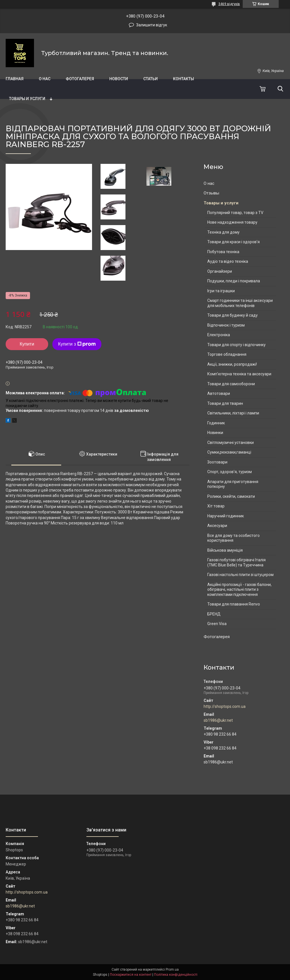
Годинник (216, 423)
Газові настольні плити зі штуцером (240, 575)
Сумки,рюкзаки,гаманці (229, 452)
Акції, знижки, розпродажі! (232, 364)
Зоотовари (217, 462)
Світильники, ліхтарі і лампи (233, 413)
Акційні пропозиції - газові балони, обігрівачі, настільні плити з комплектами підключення (239, 590)
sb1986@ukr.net (218, 720)
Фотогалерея (80, 79)
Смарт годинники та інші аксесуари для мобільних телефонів (240, 303)
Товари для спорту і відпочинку (236, 345)
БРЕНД (214, 614)
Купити (27, 344)
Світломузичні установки (231, 443)
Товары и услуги (27, 99)
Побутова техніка (223, 252)
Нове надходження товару (232, 222)
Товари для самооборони (231, 384)
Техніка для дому (223, 232)
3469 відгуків (229, 4)
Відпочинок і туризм (226, 325)
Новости (119, 79)
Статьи (151, 79)
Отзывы (211, 193)
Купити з (77, 344)
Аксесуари (217, 526)
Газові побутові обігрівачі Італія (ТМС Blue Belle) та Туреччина (236, 562)
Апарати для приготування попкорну (233, 484)
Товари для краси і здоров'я (234, 242)
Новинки (215, 433)
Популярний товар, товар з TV (235, 213)
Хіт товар (216, 506)
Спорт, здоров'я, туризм (230, 472)
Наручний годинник (226, 516)
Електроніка (219, 335)
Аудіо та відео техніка (228, 261)
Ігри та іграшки (221, 291)
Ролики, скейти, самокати (231, 496)
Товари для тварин (225, 403)
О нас (45, 79)
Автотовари (219, 393)
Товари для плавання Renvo (234, 604)
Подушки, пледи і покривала (234, 281)
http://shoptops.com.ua (225, 706)
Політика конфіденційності (176, 975)
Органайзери (220, 271)
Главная (15, 79)
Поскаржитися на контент (131, 975)
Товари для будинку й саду (233, 315)
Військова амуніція (225, 550)
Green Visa (217, 624)
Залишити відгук (152, 25)
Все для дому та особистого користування (234, 538)
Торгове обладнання (227, 354)
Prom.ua (172, 970)
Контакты (184, 79)
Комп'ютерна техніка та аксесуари (239, 374)
